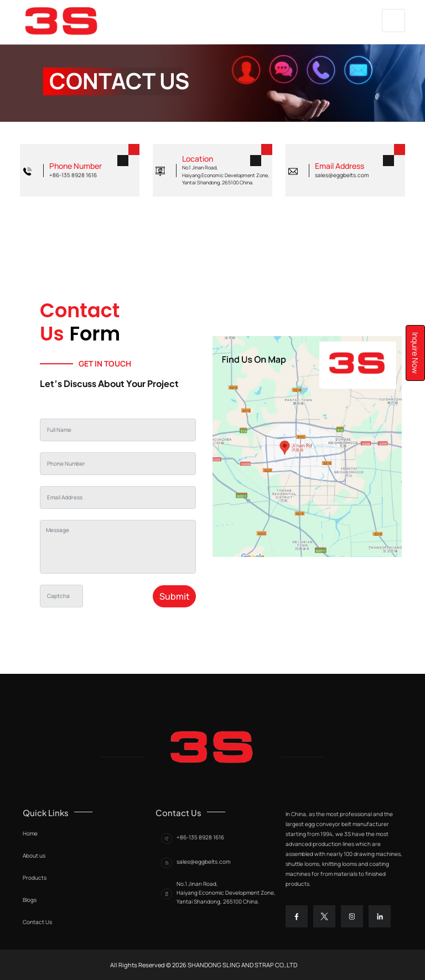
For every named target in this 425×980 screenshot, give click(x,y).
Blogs (30, 900)
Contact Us (37, 922)
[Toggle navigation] (393, 20)
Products (35, 878)
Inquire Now (415, 353)
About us (34, 855)
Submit (175, 596)
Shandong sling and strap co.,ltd (242, 965)
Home (30, 833)
